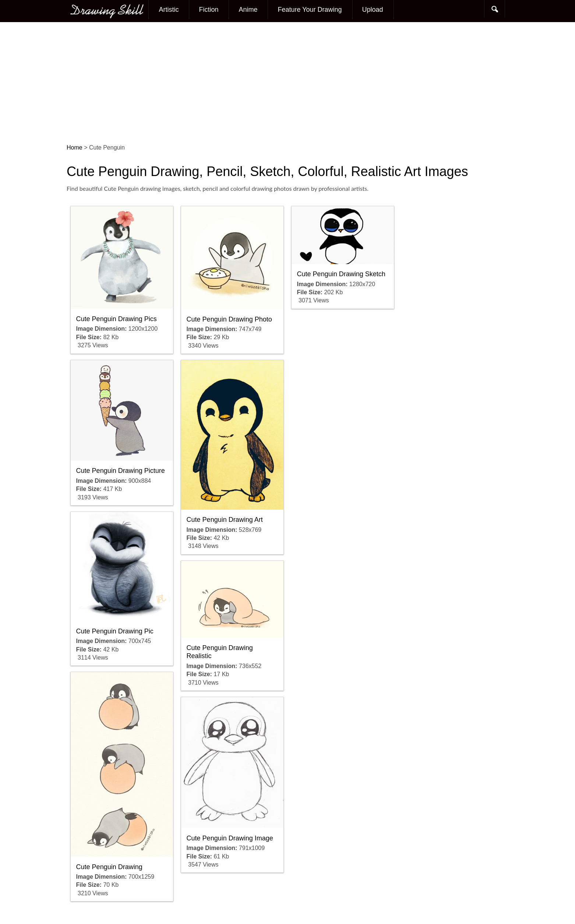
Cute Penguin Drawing (109, 867)
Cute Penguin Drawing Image (230, 838)
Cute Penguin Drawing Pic (115, 631)
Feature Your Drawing (310, 10)
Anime (248, 10)
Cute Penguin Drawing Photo (229, 319)
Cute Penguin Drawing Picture (121, 471)
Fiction (209, 10)
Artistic (169, 10)
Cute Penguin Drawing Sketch (341, 274)
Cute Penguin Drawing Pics (117, 319)
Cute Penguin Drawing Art (225, 520)
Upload (373, 10)
